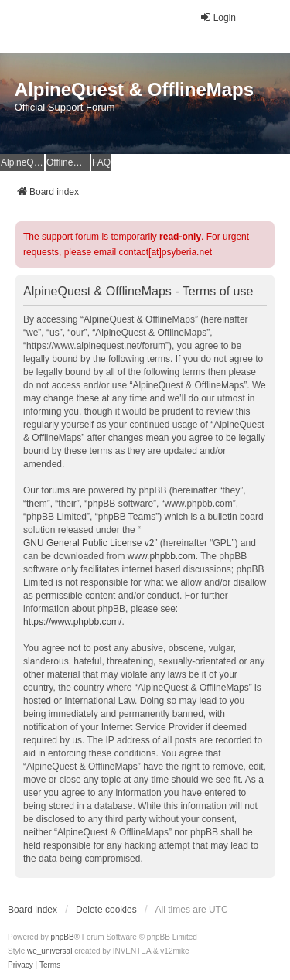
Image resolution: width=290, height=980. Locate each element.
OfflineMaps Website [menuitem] (68, 162)
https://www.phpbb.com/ (72, 622)
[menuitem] (20, 965)
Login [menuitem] (218, 17)
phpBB (63, 937)
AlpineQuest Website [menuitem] (22, 162)
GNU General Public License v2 (89, 543)
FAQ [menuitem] (101, 162)
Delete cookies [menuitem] (106, 910)
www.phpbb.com (162, 556)
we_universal (49, 951)
